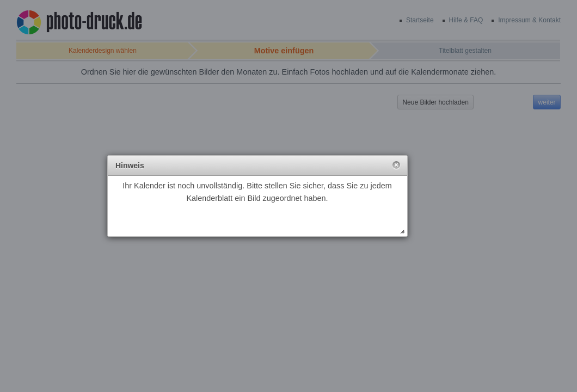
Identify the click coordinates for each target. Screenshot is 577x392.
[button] (396, 166)
